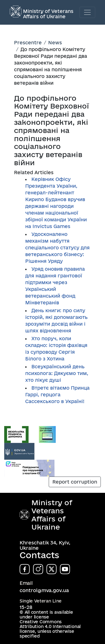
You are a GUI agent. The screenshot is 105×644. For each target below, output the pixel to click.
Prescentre (28, 42)
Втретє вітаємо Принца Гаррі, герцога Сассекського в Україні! (57, 395)
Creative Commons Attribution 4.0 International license (50, 626)
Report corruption (75, 482)
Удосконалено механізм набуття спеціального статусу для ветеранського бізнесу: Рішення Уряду (57, 248)
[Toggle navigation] (87, 12)
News (55, 42)
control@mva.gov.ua (44, 590)
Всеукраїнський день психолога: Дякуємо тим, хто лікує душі (57, 373)
